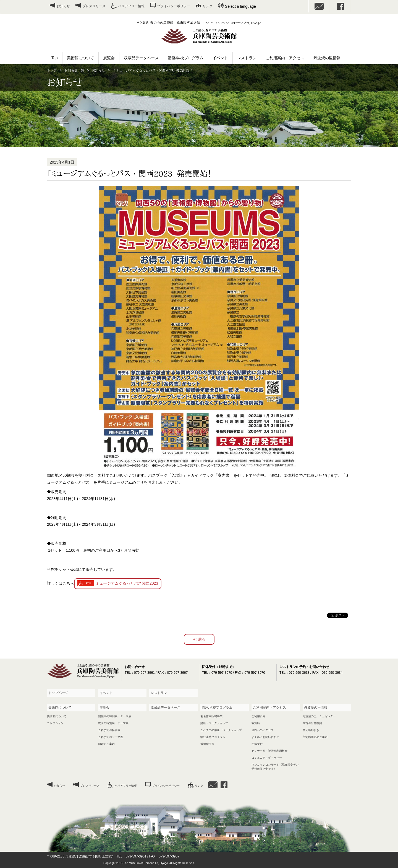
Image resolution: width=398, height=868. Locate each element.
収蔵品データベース (141, 58)
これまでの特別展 (109, 730)
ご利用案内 (258, 716)
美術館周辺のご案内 (315, 737)
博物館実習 (207, 744)
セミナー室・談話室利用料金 (269, 751)
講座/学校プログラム (186, 58)
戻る (202, 639)
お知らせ (63, 6)
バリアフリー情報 (131, 6)
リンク (208, 6)
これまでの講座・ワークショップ (221, 730)
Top (55, 58)
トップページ (58, 693)
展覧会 (109, 58)
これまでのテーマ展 (111, 737)
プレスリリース (94, 6)
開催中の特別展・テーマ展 (115, 716)
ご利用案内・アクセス (285, 58)
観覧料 (256, 723)
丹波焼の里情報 (327, 58)
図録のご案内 (106, 744)
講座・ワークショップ (214, 723)
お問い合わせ (319, 6)
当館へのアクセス (263, 730)
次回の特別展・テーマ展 (113, 723)
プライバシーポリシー (174, 6)
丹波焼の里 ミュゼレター (319, 716)
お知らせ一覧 (74, 70)
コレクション (55, 723)
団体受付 (257, 744)
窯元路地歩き (311, 730)
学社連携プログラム (213, 737)
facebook (341, 6)
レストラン (247, 58)
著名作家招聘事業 (211, 716)
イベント (220, 58)
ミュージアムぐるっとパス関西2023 (127, 583)
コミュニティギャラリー (267, 758)
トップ (52, 70)
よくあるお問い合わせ (265, 737)
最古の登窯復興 (312, 723)
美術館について (80, 58)
